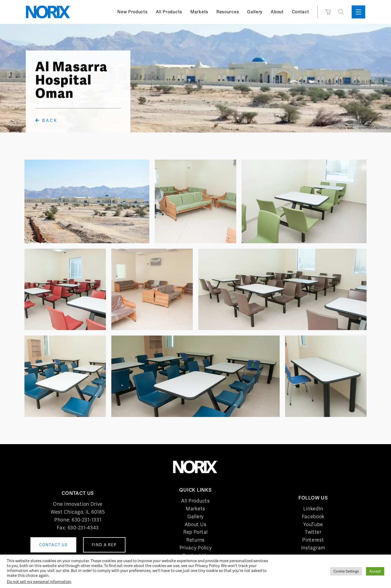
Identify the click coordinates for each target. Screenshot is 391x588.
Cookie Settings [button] (346, 571)
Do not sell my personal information (39, 582)
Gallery (255, 12)
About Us (196, 524)
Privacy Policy (196, 548)
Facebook (313, 516)
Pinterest (313, 540)
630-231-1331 (86, 520)
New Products (132, 12)
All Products (169, 12)
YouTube (313, 524)
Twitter (313, 532)
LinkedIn (313, 509)
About (277, 12)
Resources (228, 12)
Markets (199, 12)
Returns (195, 540)
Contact (301, 12)
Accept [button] (375, 571)
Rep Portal (195, 532)
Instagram (313, 548)
